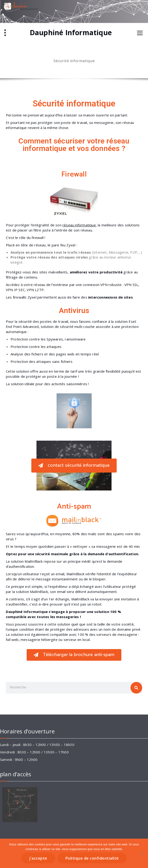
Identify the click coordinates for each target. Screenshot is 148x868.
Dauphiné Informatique (71, 33)
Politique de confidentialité (92, 858)
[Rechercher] (136, 688)
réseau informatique (79, 225)
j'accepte (38, 858)
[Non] (142, 853)
